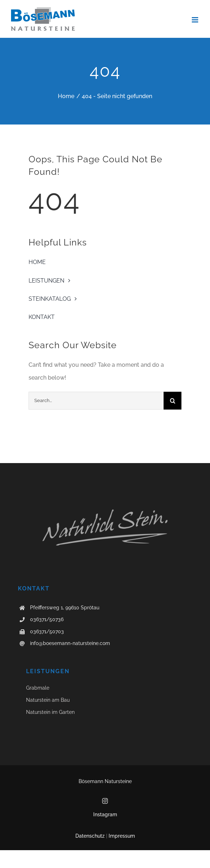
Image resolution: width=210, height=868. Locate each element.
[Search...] (96, 401)
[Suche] (172, 401)
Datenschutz (90, 836)
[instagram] (105, 801)
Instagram (105, 814)
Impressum (122, 836)
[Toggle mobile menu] (196, 20)
